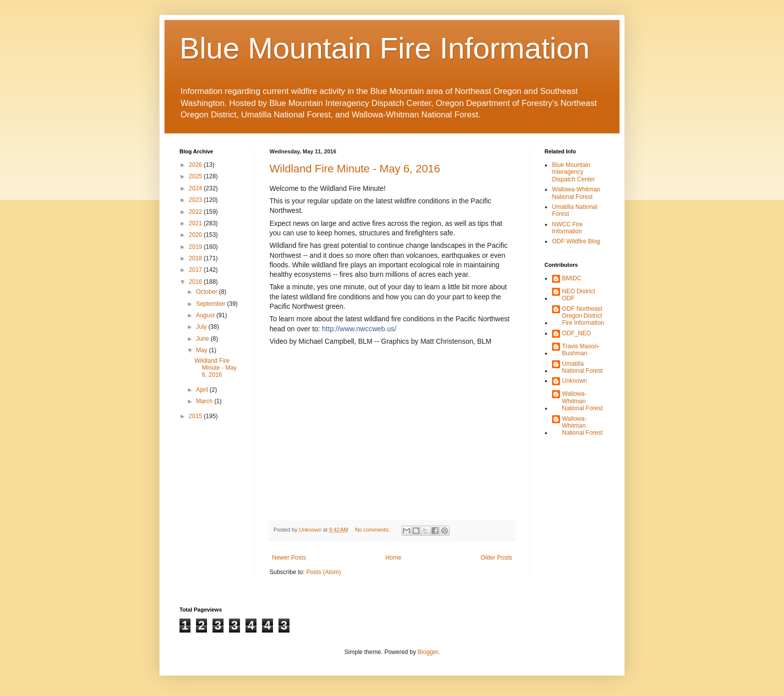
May (202, 350)
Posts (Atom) (323, 572)
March (205, 401)
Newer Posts (289, 558)
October (207, 292)
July (202, 327)
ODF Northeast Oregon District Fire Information (583, 316)
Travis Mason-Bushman (581, 350)
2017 (196, 270)
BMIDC (572, 278)
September (211, 304)
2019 (196, 247)
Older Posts (496, 558)
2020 (196, 235)
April (203, 390)
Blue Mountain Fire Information (384, 48)
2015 (196, 416)
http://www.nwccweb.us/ (359, 329)
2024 (196, 188)
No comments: (373, 530)
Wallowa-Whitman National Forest (576, 193)
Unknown (574, 381)
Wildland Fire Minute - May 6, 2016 (355, 169)
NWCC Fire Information (567, 228)
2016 (196, 282)
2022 (196, 212)
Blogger (428, 652)
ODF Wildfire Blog (576, 241)
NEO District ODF (578, 295)
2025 (196, 176)
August (206, 315)
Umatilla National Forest (582, 367)
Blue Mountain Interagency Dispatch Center (573, 172)
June (203, 339)
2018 (196, 258)
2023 (196, 200)
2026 (196, 165)
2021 (196, 223)
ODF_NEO (576, 333)
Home (393, 558)
